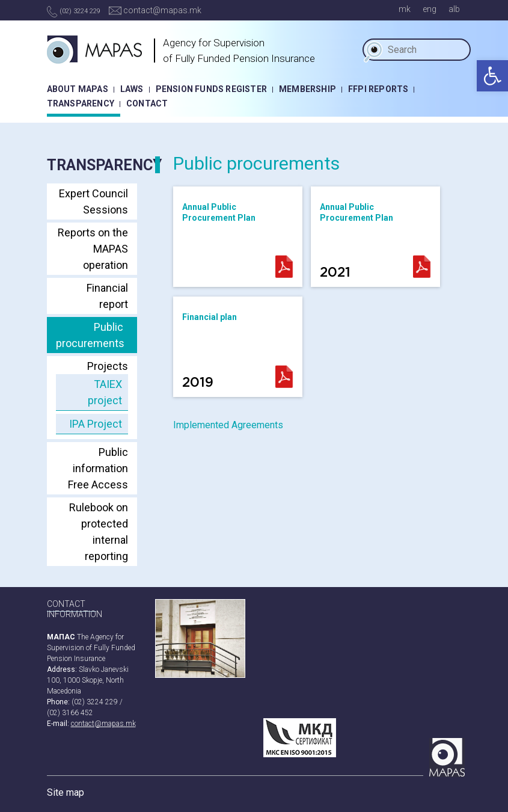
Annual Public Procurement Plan (219, 212)
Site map (66, 792)
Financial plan (210, 351)
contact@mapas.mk (155, 10)
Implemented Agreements (228, 425)
